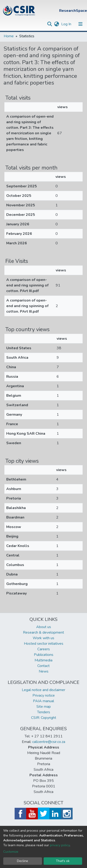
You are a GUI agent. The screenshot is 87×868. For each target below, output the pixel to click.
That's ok (63, 861)
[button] (56, 24)
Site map (44, 707)
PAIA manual (43, 701)
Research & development (43, 632)
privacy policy (60, 845)
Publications (44, 655)
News (44, 671)
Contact (43, 666)
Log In (67, 24)
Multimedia (43, 660)
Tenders (44, 712)
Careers (44, 649)
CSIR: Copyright (44, 718)
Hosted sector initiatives (44, 644)
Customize (11, 852)
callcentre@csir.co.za (49, 742)
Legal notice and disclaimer (43, 690)
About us (44, 627)
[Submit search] (50, 24)
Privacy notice (44, 695)
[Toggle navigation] (81, 24)
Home (9, 36)
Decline (23, 861)
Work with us (43, 638)
